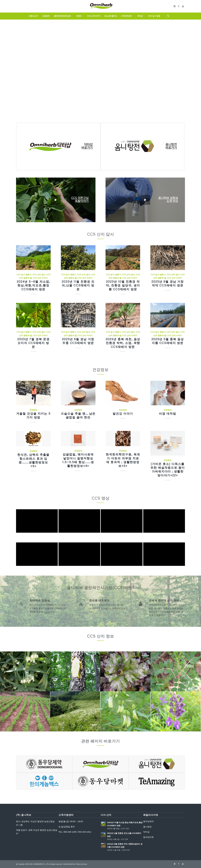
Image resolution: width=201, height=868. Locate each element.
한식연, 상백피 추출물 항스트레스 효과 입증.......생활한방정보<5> (33, 460)
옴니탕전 (147, 827)
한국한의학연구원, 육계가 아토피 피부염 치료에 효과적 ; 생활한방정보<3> (123, 460)
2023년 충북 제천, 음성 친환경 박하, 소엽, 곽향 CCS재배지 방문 (123, 343)
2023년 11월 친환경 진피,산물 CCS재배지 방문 (78, 285)
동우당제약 (148, 821)
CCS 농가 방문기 (24, 274)
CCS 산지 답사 (39, 274)
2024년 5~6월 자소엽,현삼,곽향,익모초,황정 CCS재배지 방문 (33, 285)
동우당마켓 (148, 837)
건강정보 (33, 410)
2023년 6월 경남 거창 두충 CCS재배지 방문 (78, 341)
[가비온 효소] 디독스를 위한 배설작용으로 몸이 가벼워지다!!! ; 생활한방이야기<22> (168, 470)
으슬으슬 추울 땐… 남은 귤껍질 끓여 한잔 (78, 415)
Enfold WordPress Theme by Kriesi (75, 864)
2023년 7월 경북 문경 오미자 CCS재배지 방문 (33, 343)
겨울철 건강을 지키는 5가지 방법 (33, 415)
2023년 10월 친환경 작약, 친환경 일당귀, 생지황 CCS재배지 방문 (123, 285)
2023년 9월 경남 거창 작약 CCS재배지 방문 (168, 283)
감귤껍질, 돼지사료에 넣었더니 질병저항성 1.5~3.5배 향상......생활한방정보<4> (78, 460)
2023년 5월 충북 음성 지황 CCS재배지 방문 (168, 341)
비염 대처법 (168, 414)
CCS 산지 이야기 (40, 278)
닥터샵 (146, 832)
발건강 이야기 (123, 414)
